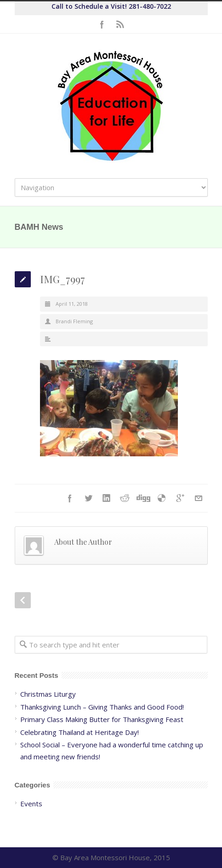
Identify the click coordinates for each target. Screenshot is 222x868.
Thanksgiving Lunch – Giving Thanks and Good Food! (102, 707)
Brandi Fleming (74, 321)
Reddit (125, 498)
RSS (120, 24)
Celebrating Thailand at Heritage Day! (80, 732)
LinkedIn (107, 498)
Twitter (88, 498)
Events (31, 804)
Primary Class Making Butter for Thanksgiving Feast (102, 719)
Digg (143, 498)
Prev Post (23, 600)
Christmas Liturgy (48, 694)
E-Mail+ (199, 498)
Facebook (102, 24)
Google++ (180, 498)
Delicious (162, 498)
